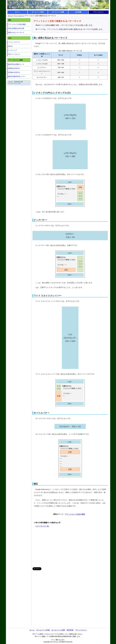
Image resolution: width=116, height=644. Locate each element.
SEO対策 (78, 12)
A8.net (10, 46)
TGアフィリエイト (14, 54)
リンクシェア (13, 50)
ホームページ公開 (58, 12)
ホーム (17, 12)
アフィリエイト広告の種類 (75, 514)
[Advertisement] (71, 548)
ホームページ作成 (38, 12)
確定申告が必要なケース (16, 64)
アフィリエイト (99, 12)
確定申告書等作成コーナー (17, 76)
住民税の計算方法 (14, 72)
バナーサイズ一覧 (42, 526)
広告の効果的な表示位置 (16, 28)
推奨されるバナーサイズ (16, 32)
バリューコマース (14, 42)
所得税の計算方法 (14, 68)
